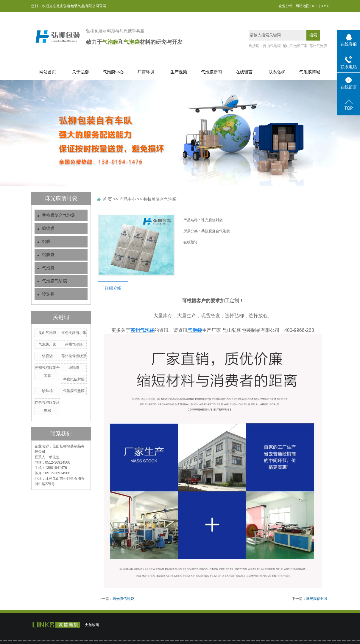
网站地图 (303, 6)
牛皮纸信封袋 (74, 379)
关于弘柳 (80, 72)
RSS (315, 6)
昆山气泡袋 (47, 333)
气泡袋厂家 (47, 344)
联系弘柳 (277, 72)
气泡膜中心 (113, 72)
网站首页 (48, 72)
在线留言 (244, 72)
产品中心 (128, 199)
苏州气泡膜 (318, 46)
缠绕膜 (48, 229)
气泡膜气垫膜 (54, 281)
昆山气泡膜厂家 (295, 46)
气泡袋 (48, 268)
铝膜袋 (48, 255)
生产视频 (179, 72)
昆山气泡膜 (272, 46)
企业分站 (286, 6)
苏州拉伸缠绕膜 (74, 356)
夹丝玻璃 (92, 625)
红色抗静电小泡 (74, 333)
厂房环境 (146, 72)
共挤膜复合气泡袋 (59, 215)
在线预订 (191, 242)
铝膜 (46, 242)
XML (325, 6)
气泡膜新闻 (211, 72)
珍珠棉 (48, 294)
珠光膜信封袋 (123, 599)
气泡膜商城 (310, 72)
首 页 (107, 199)
